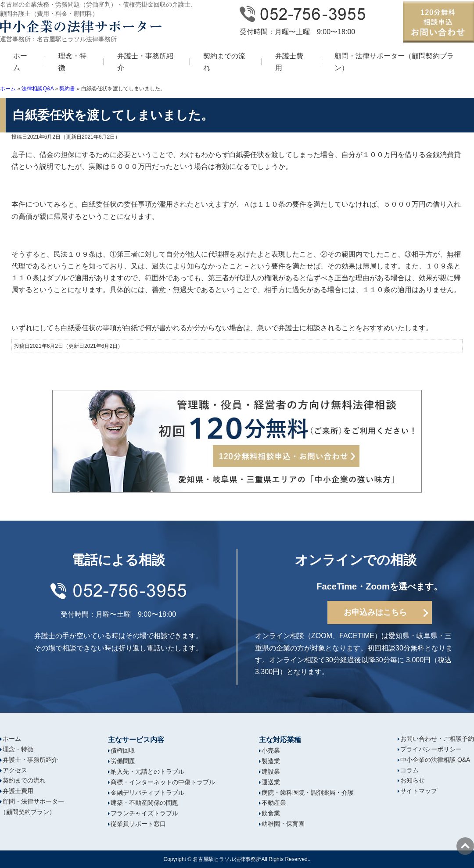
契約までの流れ (224, 62)
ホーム (20, 62)
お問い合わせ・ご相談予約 (437, 739)
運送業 (271, 782)
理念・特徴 (72, 62)
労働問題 (123, 761)
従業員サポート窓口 (138, 824)
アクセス (15, 770)
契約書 (67, 89)
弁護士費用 (289, 62)
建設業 (271, 772)
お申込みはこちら (375, 612)
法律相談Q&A (38, 89)
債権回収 (123, 750)
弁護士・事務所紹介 (145, 62)
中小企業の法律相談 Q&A (435, 760)
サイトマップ (419, 791)
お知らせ (413, 780)
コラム (409, 770)
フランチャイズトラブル (144, 813)
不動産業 (274, 803)
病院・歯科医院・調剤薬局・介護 (308, 793)
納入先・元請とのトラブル (147, 772)
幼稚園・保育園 (283, 824)
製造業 (271, 761)
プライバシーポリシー (431, 749)
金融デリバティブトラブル (147, 793)
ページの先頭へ (465, 846)
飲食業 (271, 813)
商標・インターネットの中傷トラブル (163, 782)
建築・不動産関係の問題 (144, 803)
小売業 (271, 750)
